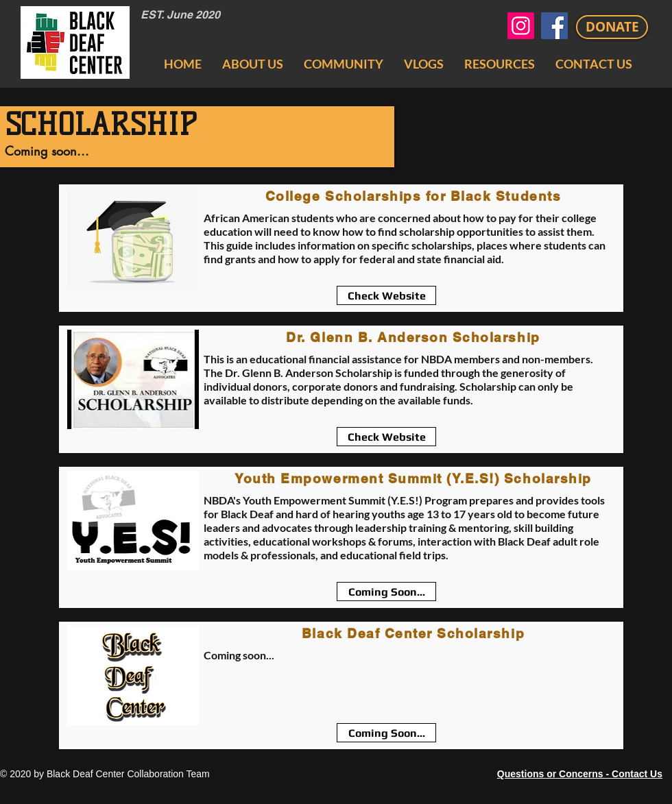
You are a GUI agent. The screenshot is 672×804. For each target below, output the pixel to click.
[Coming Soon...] (386, 592)
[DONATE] (612, 27)
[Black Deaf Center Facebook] (554, 26)
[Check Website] (386, 295)
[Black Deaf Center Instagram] (521, 26)
